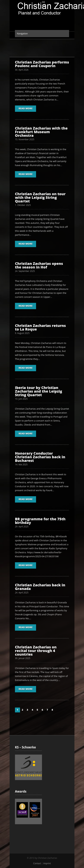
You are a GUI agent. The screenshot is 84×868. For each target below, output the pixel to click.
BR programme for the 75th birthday (40, 521)
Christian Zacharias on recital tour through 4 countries (36, 651)
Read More (26, 108)
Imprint (47, 863)
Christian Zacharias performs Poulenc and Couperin (42, 64)
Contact (37, 863)
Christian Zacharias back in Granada (40, 587)
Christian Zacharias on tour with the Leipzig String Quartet (40, 197)
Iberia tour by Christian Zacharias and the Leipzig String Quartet (38, 391)
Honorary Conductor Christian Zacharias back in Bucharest (40, 457)
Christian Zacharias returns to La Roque (40, 327)
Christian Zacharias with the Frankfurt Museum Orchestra (41, 132)
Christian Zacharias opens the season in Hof (39, 265)
